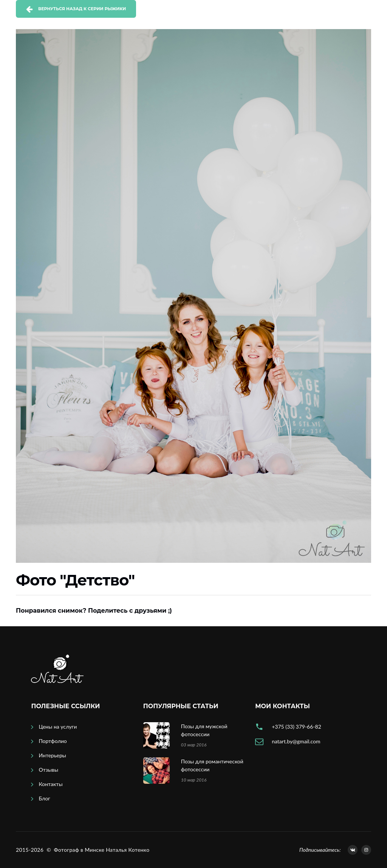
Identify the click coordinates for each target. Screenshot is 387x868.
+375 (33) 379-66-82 (296, 727)
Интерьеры (52, 755)
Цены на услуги (58, 727)
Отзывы (48, 770)
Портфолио (53, 741)
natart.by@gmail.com (296, 741)
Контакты (50, 784)
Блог (44, 798)
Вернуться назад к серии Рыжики (82, 9)
